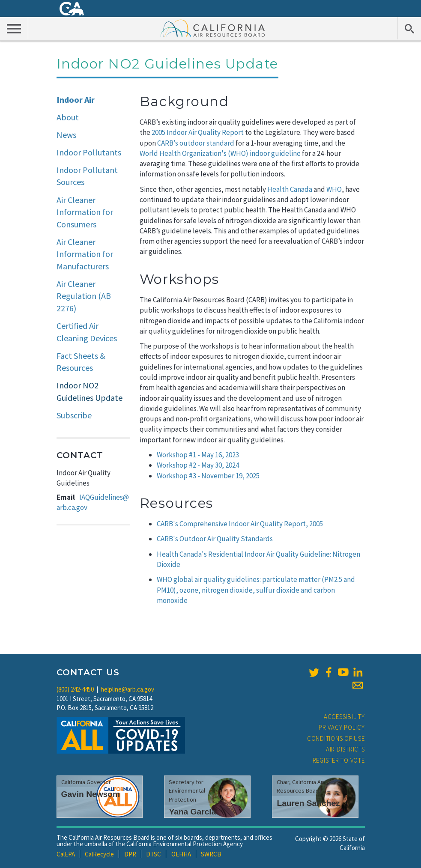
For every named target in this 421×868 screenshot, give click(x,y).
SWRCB (211, 854)
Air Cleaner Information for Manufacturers (85, 254)
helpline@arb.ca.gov (127, 689)
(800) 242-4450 (75, 689)
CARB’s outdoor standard (196, 143)
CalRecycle (99, 854)
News (66, 135)
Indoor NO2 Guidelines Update (90, 391)
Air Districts (345, 749)
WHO (334, 189)
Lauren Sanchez (308, 803)
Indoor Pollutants (89, 152)
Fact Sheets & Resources (81, 362)
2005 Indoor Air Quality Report (198, 132)
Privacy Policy (342, 727)
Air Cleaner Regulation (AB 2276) (84, 296)
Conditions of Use (336, 738)
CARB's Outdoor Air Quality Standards (215, 539)
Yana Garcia (192, 812)
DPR (130, 854)
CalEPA (66, 854)
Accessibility (344, 717)
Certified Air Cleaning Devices (87, 332)
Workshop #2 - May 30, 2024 (198, 465)
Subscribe (74, 415)
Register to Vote (339, 760)
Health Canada (290, 189)
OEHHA (181, 854)
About (68, 117)
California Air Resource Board (213, 28)
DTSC (154, 854)
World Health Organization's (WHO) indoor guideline (220, 153)
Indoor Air (76, 100)
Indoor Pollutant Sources (87, 176)
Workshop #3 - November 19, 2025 (208, 476)
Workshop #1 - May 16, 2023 (198, 455)
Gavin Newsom (91, 794)
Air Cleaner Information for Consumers (85, 212)
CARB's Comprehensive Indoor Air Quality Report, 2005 (240, 524)
